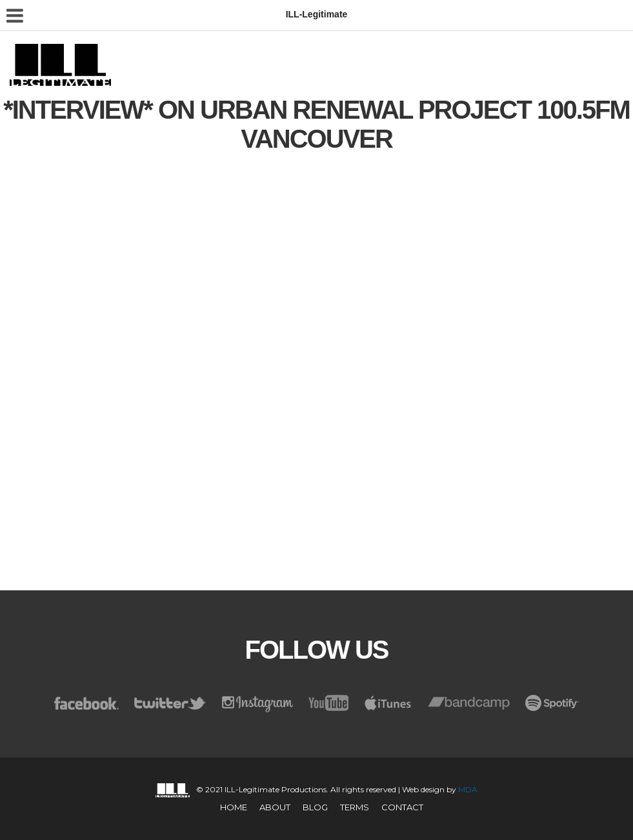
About (275, 807)
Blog (315, 807)
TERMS (355, 807)
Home (234, 807)
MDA (468, 789)
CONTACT (402, 807)
